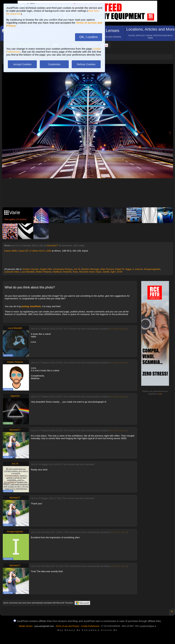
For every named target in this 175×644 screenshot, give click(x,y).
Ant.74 (77, 269)
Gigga (128, 269)
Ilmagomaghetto (152, 269)
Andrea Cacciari (30, 269)
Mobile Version (26, 626)
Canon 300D (11, 251)
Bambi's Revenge (90, 269)
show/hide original (118, 329)
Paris (75, 272)
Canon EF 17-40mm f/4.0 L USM (35, 251)
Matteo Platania (43, 272)
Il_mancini (138, 269)
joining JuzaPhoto (31, 306)
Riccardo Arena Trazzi (90, 272)
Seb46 (106, 272)
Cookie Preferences (90, 626)
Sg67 (113, 272)
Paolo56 (67, 272)
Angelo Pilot (46, 269)
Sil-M (120, 272)
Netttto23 (57, 272)
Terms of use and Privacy (67, 626)
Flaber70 (119, 269)
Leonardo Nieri (12, 272)
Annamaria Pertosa (63, 269)
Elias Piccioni (107, 269)
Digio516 (15, 396)
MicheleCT (52, 246)
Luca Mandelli (27, 272)
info (160, 394)
